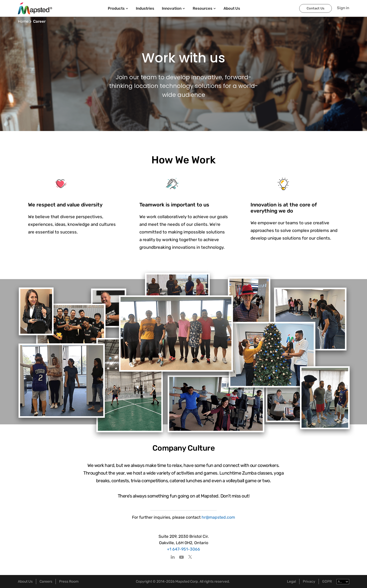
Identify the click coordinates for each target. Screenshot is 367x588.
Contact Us (316, 8)
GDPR (327, 582)
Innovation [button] (173, 8)
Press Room (69, 582)
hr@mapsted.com (218, 517)
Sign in (343, 8)
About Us (25, 582)
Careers (46, 582)
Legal (291, 582)
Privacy (309, 582)
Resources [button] (204, 8)
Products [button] (118, 8)
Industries (145, 8)
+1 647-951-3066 (183, 549)
